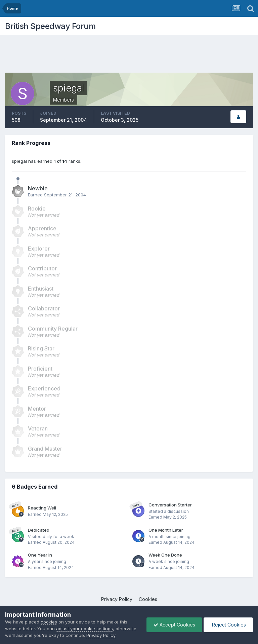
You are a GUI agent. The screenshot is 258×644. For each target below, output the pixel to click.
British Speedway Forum (50, 26)
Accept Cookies (174, 625)
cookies (49, 622)
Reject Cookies (228, 625)
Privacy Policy (117, 599)
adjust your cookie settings (84, 629)
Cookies (148, 599)
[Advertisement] (129, 55)
